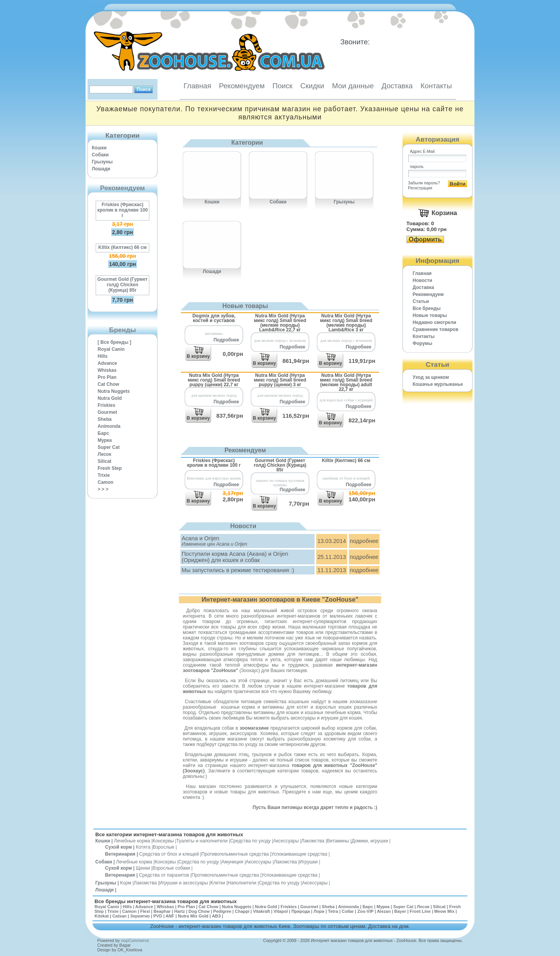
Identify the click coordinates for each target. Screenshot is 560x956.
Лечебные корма (132, 841)
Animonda (109, 426)
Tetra (333, 911)
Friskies (106, 405)
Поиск (282, 86)
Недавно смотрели (434, 322)
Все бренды (427, 308)
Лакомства (313, 841)
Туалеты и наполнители (202, 841)
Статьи (421, 301)
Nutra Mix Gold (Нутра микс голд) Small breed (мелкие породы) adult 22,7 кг (346, 382)
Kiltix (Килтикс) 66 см (122, 247)
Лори (319, 911)
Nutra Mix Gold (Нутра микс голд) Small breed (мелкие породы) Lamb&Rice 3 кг (346, 323)
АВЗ (216, 916)
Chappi (242, 911)
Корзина (444, 213)
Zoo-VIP (365, 911)
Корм (126, 883)
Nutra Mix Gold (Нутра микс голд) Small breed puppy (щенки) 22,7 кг (214, 380)
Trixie (104, 475)
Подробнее (226, 340)
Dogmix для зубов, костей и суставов (214, 318)
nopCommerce (135, 940)
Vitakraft (261, 911)
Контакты (436, 86)
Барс (103, 433)
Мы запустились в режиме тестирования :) (238, 570)
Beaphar (162, 911)
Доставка (397, 86)
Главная (197, 86)
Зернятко (140, 916)
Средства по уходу (250, 841)
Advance (107, 363)
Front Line (420, 911)
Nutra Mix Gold (193, 916)
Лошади (101, 169)
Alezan (384, 911)
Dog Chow (199, 911)
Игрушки (309, 862)
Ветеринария (120, 854)
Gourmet (107, 412)
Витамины (338, 841)
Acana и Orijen (200, 538)
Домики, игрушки (370, 841)
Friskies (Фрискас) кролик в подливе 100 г (122, 210)
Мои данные (353, 86)
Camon (106, 482)
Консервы (163, 841)
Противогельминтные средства (235, 854)
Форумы (422, 343)
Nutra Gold (110, 398)
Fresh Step (110, 468)
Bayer (400, 911)
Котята (143, 847)
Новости (422, 280)
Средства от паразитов (164, 875)
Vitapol (281, 911)
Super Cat (109, 447)
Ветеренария (120, 875)
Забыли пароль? (424, 183)
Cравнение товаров (436, 329)
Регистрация (420, 188)
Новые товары (430, 315)
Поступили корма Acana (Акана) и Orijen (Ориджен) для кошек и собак (235, 557)
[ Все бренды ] (115, 342)
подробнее (364, 541)
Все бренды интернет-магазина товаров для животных (166, 901)
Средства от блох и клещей (169, 854)
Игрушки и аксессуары (184, 883)
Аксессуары (286, 841)
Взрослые (164, 847)
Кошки (99, 148)
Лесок (104, 454)
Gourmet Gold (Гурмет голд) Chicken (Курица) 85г (122, 285)
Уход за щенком (431, 377)
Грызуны (102, 162)
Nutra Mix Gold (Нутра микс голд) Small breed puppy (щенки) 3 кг (280, 380)
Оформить (425, 239)
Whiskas (107, 370)
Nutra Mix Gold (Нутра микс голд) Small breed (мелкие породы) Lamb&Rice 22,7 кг (280, 323)
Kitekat (102, 916)
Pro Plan (107, 377)
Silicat (104, 461)
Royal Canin (111, 349)
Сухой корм (118, 847)
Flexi (145, 911)
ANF (170, 916)
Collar (348, 911)
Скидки (312, 86)
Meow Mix (444, 911)
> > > (103, 489)
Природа (301, 911)
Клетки (218, 883)
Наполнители (242, 883)
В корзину (198, 356)
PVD (158, 916)
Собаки (100, 155)
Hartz (180, 911)
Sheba (105, 419)
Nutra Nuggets (114, 391)
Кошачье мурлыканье (438, 384)
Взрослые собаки (171, 868)
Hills (102, 356)
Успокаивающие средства (299, 854)
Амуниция (233, 862)
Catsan (120, 916)
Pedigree (222, 911)
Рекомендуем (242, 86)
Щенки (143, 868)
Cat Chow (108, 384)
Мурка (105, 440)
